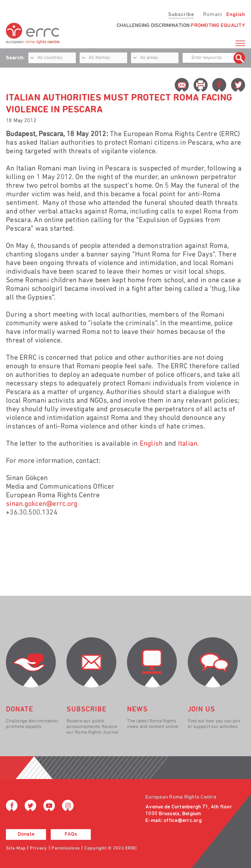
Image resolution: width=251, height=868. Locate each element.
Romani (213, 15)
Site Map (16, 848)
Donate (26, 834)
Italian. (187, 444)
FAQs (71, 834)
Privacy (39, 848)
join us (201, 710)
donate (20, 710)
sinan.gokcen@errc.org (42, 504)
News (137, 710)
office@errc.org (183, 821)
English (236, 15)
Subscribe (181, 15)
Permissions (66, 848)
